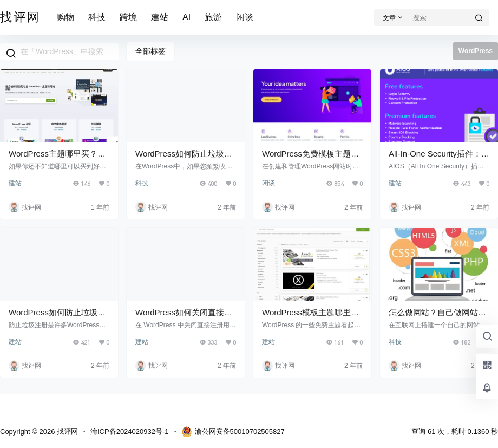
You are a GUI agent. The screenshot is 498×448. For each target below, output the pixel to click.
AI (186, 17)
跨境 (128, 17)
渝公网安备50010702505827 (233, 432)
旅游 (213, 17)
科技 (97, 17)
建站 (160, 17)
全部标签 (150, 51)
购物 (65, 17)
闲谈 (245, 17)
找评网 (66, 431)
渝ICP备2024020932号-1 (130, 431)
